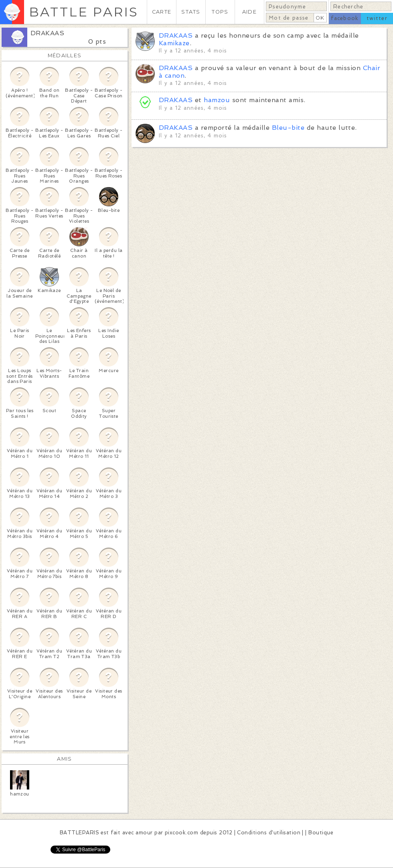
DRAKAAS (47, 33)
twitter (377, 18)
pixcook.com (181, 833)
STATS (191, 12)
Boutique (321, 833)
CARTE (162, 12)
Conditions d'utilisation (269, 833)
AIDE (249, 12)
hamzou (217, 100)
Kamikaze (174, 43)
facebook (345, 18)
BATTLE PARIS (84, 12)
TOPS (220, 12)
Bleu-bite (288, 128)
